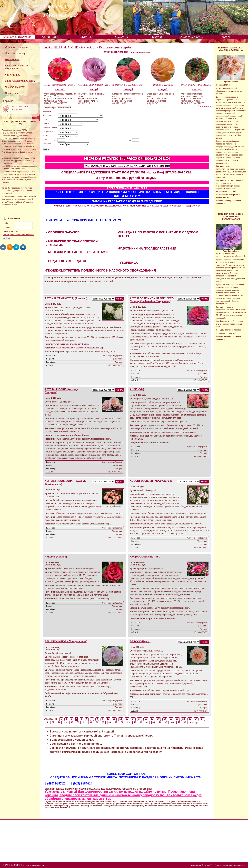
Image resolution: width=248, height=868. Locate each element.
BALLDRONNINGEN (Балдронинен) (66, 641)
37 (116, 722)
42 (147, 722)
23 (190, 719)
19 (165, 719)
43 (154, 722)
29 (66, 722)
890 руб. (94, 89)
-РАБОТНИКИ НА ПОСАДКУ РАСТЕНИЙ (147, 249)
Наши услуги (12, 59)
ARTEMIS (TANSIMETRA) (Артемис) (66, 298)
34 (97, 722)
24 (196, 719)
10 (108, 719)
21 (177, 719)
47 (179, 722)
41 (141, 722)
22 (184, 719)
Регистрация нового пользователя (19, 235)
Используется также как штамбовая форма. (67, 344)
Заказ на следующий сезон (20, 81)
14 (133, 719)
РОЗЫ (91, 47)
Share (3, 247)
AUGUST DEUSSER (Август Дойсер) (152, 481)
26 (47, 722)
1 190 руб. (163, 89)
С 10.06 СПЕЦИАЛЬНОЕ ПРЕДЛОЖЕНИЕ (115, 159)
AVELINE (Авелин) (56, 557)
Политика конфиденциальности (230, 865)
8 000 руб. (60, 89)
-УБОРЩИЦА (128, 263)
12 (121, 719)
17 (152, 719)
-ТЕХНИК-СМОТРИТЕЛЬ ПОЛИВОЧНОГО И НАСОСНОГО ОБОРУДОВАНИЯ (100, 271)
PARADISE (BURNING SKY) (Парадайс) (94, 85)
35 (103, 722)
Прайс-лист (12, 93)
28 (59, 722)
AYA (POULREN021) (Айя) (145, 557)
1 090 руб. (197, 89)
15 (140, 719)
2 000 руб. (128, 89)
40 (135, 722)
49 (191, 722)
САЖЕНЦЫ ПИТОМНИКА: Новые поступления (127, 52)
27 (53, 722)
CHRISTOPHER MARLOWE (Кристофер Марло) (128, 85)
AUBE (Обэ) (137, 389)
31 (78, 722)
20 (171, 719)
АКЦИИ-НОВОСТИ (52, 37)
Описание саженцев (16, 53)
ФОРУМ (226, 37)
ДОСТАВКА (87, 37)
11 (114, 719)
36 (110, 722)
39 (128, 722)
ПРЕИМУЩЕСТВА (15, 87)
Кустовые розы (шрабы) (116, 47)
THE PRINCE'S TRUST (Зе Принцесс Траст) (197, 85)
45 (166, 722)
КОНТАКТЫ (122, 37)
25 (203, 719)
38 (122, 722)
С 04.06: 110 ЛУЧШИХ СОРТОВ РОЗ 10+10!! (138, 166)
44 (160, 722)
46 (173, 722)
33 (91, 722)
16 (146, 719)
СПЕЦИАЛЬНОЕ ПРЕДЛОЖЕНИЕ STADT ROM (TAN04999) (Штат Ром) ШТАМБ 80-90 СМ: (127, 172)
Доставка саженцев (16, 47)
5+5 (167, 159)
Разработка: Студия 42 (201, 865)
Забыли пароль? (11, 231)
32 (84, 722)
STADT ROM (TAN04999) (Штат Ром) (60, 85)
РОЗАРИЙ (156, 37)
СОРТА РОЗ (155, 159)
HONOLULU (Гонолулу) (163, 85)
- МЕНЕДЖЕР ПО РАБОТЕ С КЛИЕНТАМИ (77, 252)
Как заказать (13, 75)
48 (185, 722)
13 (127, 719)
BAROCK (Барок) (140, 641)
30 (72, 722)
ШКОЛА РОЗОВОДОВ (191, 37)
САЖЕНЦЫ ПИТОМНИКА (17, 37)
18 (158, 719)
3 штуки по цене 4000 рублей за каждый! (127, 178)
